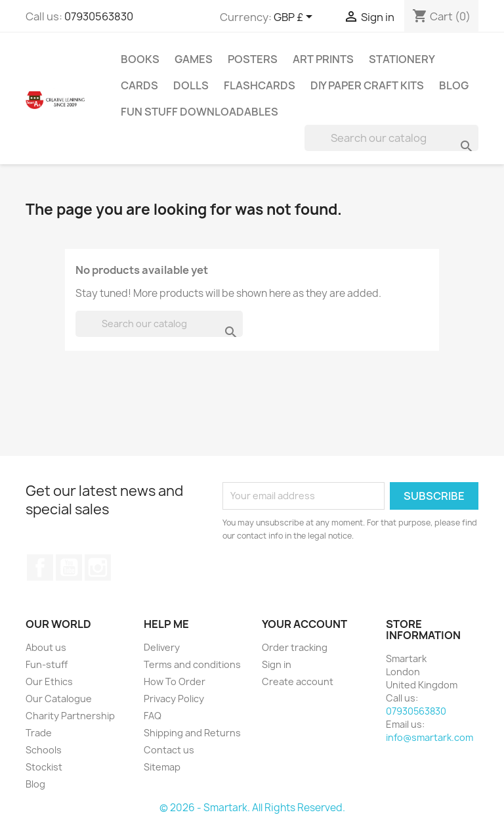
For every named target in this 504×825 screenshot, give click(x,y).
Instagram (98, 568)
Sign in (277, 664)
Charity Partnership (70, 716)
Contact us (169, 750)
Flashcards (260, 85)
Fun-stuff (47, 664)
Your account (304, 624)
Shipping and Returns (192, 733)
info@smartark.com (430, 737)
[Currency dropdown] (295, 18)
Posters (253, 59)
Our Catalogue (59, 699)
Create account (298, 681)
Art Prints (323, 59)
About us (46, 647)
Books (140, 59)
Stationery (402, 59)
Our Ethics (49, 681)
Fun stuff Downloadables (199, 112)
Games (194, 59)
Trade (39, 733)
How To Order (175, 681)
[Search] (391, 138)
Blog (454, 85)
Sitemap (162, 767)
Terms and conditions (192, 664)
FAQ (153, 716)
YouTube (69, 568)
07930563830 (99, 16)
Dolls (191, 85)
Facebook (40, 568)
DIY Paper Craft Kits (367, 85)
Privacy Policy (174, 699)
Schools (44, 750)
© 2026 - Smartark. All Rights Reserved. (252, 808)
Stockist (44, 767)
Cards (139, 85)
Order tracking (295, 647)
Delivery (162, 647)
